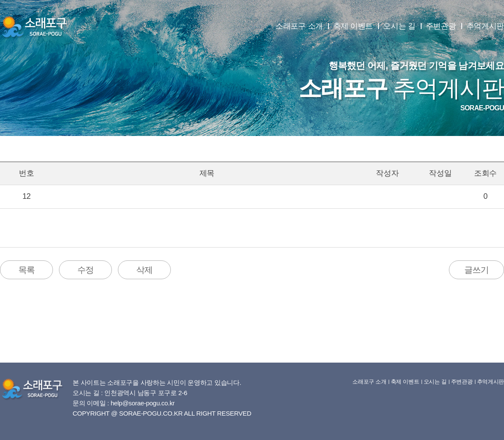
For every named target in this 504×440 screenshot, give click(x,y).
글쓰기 (476, 270)
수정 (85, 270)
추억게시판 (485, 26)
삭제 (144, 270)
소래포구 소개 (299, 26)
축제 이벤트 (353, 26)
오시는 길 (399, 26)
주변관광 (441, 26)
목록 (26, 270)
